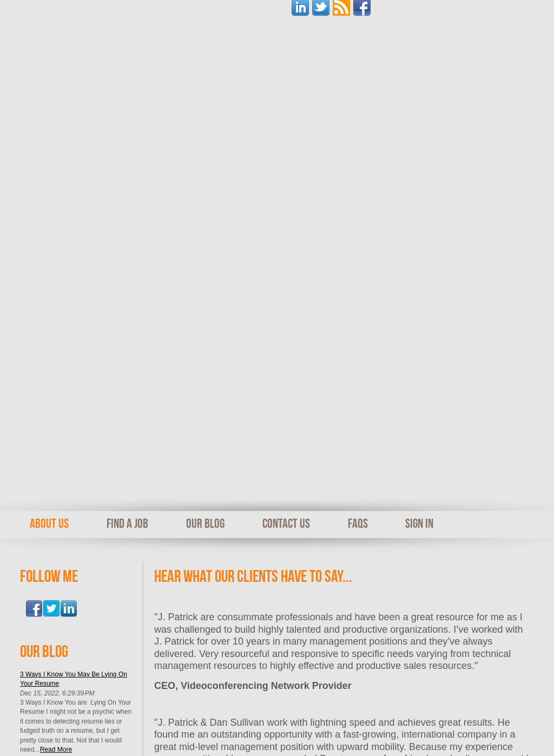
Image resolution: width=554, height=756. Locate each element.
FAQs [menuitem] (358, 141)
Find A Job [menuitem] (127, 141)
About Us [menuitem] (49, 141)
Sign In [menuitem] (419, 141)
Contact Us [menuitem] (286, 141)
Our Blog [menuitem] (205, 141)
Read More (56, 367)
